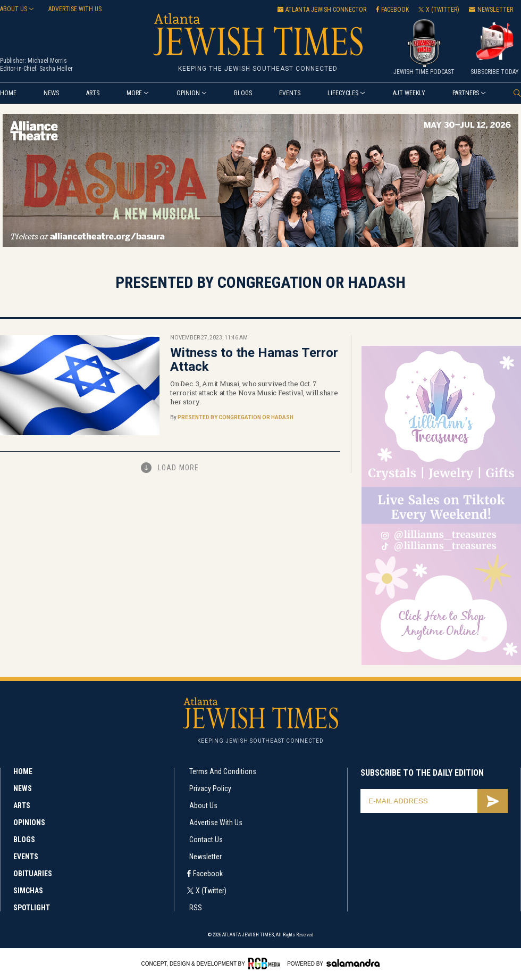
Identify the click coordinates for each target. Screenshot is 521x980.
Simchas (28, 891)
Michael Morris (47, 61)
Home (8, 93)
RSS (196, 908)
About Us (14, 9)
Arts (93, 93)
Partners (466, 93)
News (51, 93)
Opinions (29, 823)
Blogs (243, 93)
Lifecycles (343, 93)
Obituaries (33, 874)
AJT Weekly (409, 93)
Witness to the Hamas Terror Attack (254, 360)
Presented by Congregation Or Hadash (236, 417)
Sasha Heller (56, 69)
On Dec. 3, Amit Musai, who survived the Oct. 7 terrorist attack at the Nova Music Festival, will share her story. (254, 393)
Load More (179, 468)
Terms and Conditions (223, 771)
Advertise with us (75, 9)
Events (290, 93)
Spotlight (32, 908)
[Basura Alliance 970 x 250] (260, 245)
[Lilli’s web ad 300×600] (441, 663)
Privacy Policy (210, 788)
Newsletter (205, 857)
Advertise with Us (216, 823)
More (134, 93)
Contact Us (206, 840)
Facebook (208, 874)
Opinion (188, 93)
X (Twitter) (211, 891)
